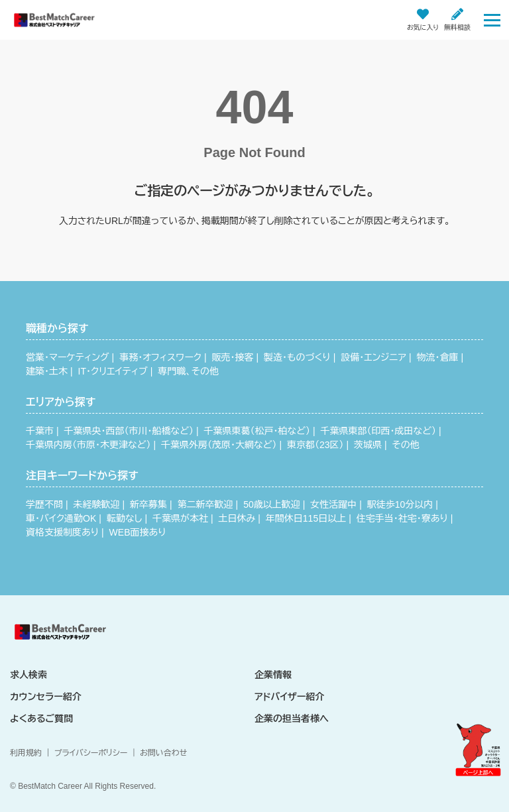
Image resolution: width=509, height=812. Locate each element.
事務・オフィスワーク (160, 357)
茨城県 (368, 445)
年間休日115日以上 (306, 518)
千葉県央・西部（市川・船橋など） (129, 431)
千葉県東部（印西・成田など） (378, 431)
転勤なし (125, 518)
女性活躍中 (333, 504)
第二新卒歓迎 (205, 504)
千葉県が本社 (180, 518)
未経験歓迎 (97, 504)
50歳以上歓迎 (272, 504)
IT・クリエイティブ (113, 371)
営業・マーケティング (68, 357)
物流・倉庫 (437, 357)
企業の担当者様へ (292, 719)
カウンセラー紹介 (46, 697)
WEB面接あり (138, 532)
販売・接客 (233, 357)
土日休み (237, 518)
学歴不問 (44, 504)
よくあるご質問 (41, 719)
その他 (406, 445)
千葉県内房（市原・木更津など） (88, 445)
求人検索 (28, 675)
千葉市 (40, 431)
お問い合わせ (163, 753)
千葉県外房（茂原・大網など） (219, 445)
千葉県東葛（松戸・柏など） (257, 431)
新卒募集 (148, 504)
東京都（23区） (315, 445)
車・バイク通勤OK (61, 518)
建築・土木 (47, 371)
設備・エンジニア (373, 357)
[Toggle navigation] (492, 20)
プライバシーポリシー (91, 753)
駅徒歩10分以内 (400, 504)
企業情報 (273, 675)
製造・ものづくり (297, 357)
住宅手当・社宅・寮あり (402, 518)
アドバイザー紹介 (289, 697)
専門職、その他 (188, 371)
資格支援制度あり (62, 532)
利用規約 (26, 753)
